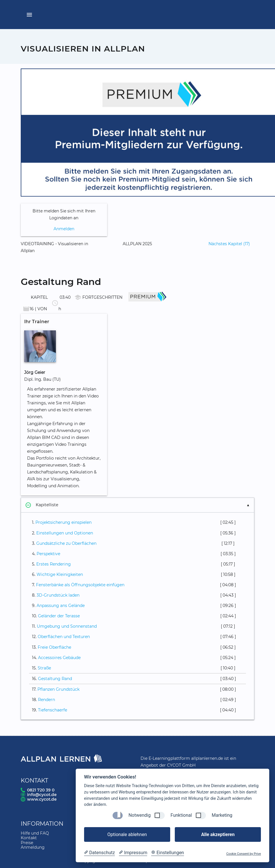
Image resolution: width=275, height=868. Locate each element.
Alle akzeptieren (218, 834)
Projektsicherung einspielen (63, 522)
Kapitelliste (42, 505)
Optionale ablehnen (127, 834)
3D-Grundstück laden (58, 595)
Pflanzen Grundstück (58, 689)
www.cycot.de (42, 799)
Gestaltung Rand (55, 679)
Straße (44, 668)
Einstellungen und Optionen (65, 533)
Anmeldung (33, 847)
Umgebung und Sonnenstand (67, 626)
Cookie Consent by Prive (244, 854)
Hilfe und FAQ (35, 833)
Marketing (222, 815)
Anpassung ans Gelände (61, 606)
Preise (27, 843)
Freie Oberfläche (54, 647)
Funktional (181, 815)
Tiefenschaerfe (53, 710)
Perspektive (48, 554)
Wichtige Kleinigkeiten (60, 574)
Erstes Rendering (54, 564)
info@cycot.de (42, 795)
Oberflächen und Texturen (64, 637)
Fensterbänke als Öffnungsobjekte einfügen (80, 585)
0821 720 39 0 (41, 790)
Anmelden (64, 229)
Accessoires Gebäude (59, 658)
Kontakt (29, 838)
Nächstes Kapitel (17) (229, 244)
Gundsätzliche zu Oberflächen (66, 543)
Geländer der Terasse (59, 616)
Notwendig (140, 815)
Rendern (47, 700)
